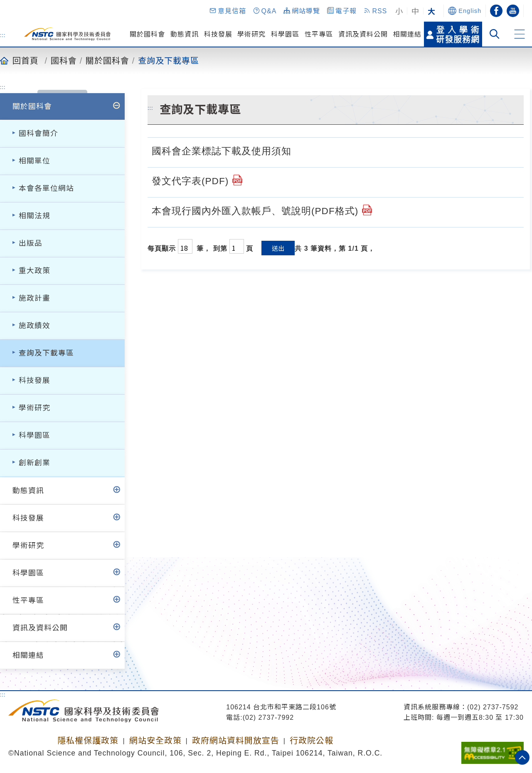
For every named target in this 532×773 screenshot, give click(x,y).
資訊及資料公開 (363, 34)
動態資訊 (185, 34)
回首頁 (26, 60)
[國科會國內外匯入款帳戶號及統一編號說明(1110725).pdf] (367, 210)
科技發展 (218, 34)
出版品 (31, 243)
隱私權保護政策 (88, 741)
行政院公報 (312, 741)
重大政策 (34, 271)
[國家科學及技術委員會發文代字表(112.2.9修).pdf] (237, 180)
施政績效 (34, 326)
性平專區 (319, 34)
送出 (278, 248)
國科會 (64, 60)
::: (3, 35)
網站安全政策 (155, 741)
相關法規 (34, 216)
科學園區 (285, 34)
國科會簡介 (38, 133)
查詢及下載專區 (169, 60)
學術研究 (251, 34)
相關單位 (34, 161)
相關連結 (407, 34)
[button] (227, 11)
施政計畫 (34, 298)
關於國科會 (147, 34)
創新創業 (34, 463)
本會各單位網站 (46, 188)
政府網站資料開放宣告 (236, 741)
